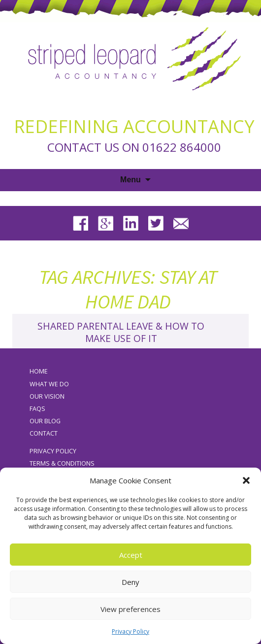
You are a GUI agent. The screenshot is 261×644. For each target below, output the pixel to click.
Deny (130, 582)
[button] (246, 480)
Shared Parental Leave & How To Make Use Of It (121, 333)
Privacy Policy (130, 631)
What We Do (49, 384)
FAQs (37, 409)
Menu (130, 180)
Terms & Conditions (62, 463)
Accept (131, 555)
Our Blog (45, 421)
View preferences (130, 609)
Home (39, 371)
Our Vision (47, 396)
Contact (44, 433)
